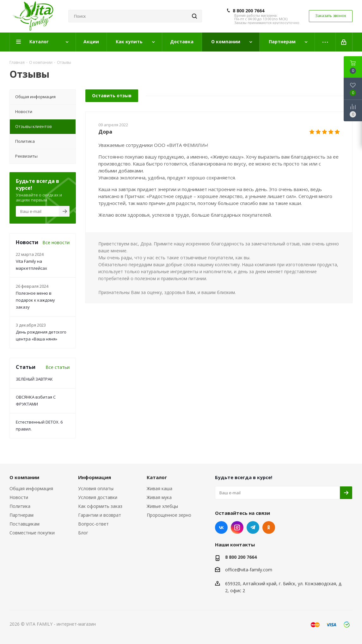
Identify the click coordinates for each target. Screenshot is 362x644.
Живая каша (160, 488)
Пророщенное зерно (169, 515)
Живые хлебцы (162, 506)
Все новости (56, 242)
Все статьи (58, 367)
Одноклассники (269, 527)
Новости (19, 497)
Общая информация (31, 488)
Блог (83, 533)
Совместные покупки (32, 533)
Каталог (157, 477)
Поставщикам (25, 524)
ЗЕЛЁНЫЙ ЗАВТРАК (34, 379)
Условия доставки (98, 497)
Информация (95, 477)
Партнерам (21, 515)
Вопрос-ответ (93, 524)
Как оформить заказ (100, 506)
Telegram (253, 527)
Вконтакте (221, 527)
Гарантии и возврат (100, 515)
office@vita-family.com (249, 570)
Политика (20, 506)
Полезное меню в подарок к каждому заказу (35, 300)
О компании (24, 477)
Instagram (237, 527)
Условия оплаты (96, 488)
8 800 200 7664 (248, 11)
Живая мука (159, 497)
